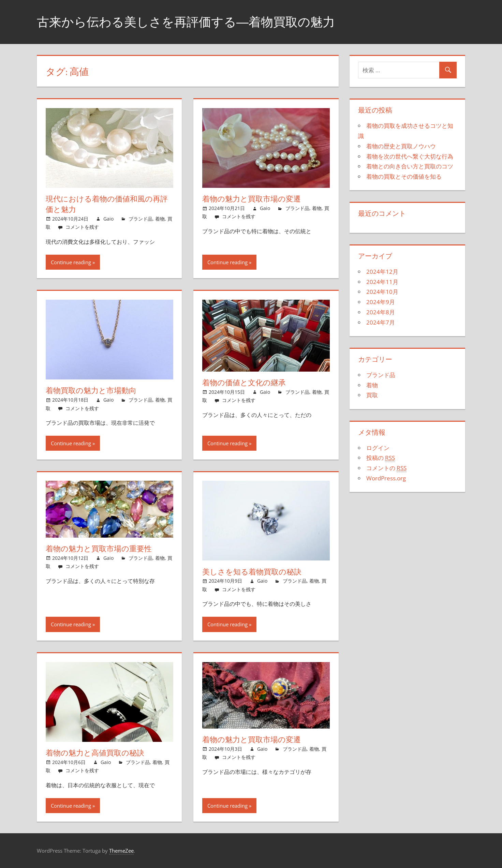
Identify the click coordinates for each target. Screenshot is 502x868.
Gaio (108, 219)
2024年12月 (382, 272)
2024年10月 (382, 292)
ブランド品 (141, 219)
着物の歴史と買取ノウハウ (401, 146)
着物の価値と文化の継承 (244, 383)
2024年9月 (381, 302)
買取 (372, 395)
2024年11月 (382, 282)
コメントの (386, 468)
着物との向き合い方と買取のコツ (410, 166)
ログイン (378, 448)
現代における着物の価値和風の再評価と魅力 (107, 204)
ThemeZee (121, 851)
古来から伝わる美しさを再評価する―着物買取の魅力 (186, 22)
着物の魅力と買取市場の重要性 (99, 549)
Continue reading (71, 262)
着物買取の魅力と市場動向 (91, 390)
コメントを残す (82, 227)
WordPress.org (386, 478)
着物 (160, 219)
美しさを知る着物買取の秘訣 (252, 572)
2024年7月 (381, 322)
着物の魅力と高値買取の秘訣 (95, 753)
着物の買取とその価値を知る (404, 176)
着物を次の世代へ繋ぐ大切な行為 (410, 156)
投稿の (381, 458)
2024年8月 (381, 312)
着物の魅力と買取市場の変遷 (252, 199)
